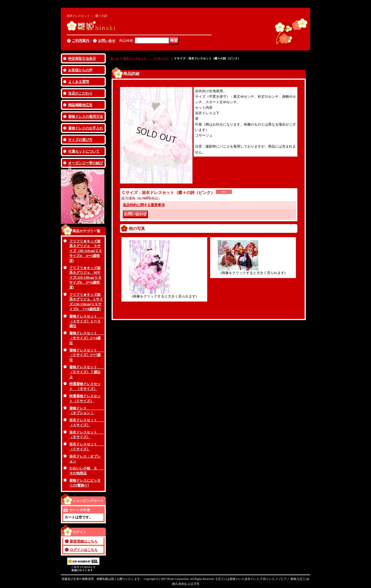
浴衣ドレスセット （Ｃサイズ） (146, 58)
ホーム (114, 58)
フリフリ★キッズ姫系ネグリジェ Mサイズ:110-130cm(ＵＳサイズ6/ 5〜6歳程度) (85, 278)
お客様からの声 (80, 70)
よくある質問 (79, 82)
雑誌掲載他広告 (80, 105)
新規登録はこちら (84, 541)
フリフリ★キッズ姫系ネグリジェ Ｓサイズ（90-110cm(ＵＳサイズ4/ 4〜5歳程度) (86, 251)
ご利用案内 (81, 41)
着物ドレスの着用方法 (86, 117)
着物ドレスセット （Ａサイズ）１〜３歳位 (87, 321)
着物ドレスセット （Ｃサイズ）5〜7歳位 (87, 355)
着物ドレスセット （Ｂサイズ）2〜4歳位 (87, 338)
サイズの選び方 (80, 140)
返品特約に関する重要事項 (144, 205)
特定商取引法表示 (82, 59)
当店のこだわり (80, 93)
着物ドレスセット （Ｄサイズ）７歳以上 (87, 372)
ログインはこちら (84, 550)
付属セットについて (84, 151)
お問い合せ (107, 41)
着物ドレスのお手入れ (86, 128)
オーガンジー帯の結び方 (86, 164)
